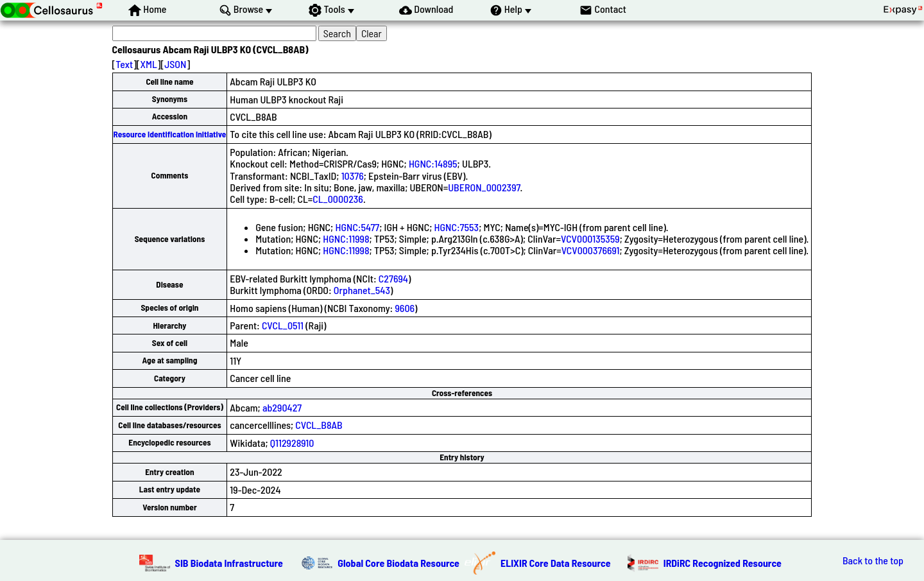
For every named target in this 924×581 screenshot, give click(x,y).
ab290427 (282, 407)
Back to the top (873, 560)
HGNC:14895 (433, 163)
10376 (353, 176)
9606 (405, 308)
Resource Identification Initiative (170, 134)
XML (149, 64)
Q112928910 (292, 443)
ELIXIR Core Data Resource (556, 563)
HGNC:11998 (346, 238)
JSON (175, 64)
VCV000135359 (590, 238)
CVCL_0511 (283, 325)
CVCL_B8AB (319, 425)
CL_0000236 (338, 199)
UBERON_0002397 (484, 187)
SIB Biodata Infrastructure (229, 563)
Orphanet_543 (362, 290)
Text (124, 64)
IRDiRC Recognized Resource (723, 563)
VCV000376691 (591, 250)
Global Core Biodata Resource (398, 563)
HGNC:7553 (457, 227)
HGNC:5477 (357, 227)
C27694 (393, 278)
